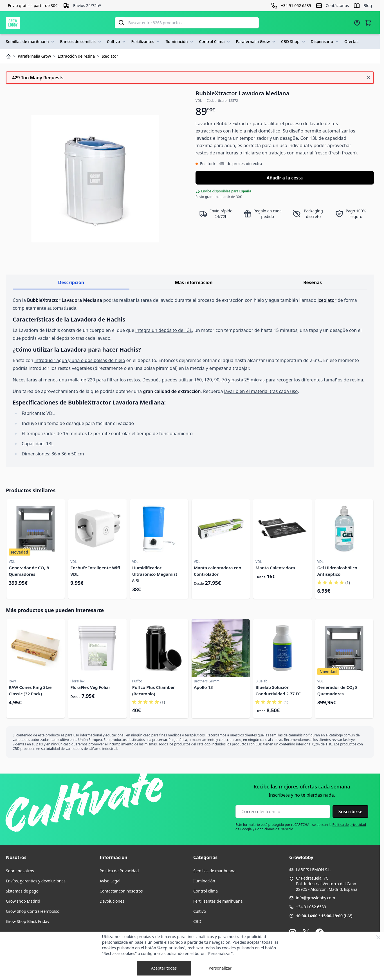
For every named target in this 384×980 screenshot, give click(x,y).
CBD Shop (294, 42)
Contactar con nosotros (121, 891)
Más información (194, 282)
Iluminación (180, 42)
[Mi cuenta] (357, 23)
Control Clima (215, 42)
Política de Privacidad (119, 871)
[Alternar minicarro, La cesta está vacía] (368, 23)
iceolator (327, 300)
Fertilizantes (146, 42)
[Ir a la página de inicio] (13, 23)
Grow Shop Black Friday (28, 921)
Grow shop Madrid (23, 901)
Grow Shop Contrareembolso (33, 911)
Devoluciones (112, 901)
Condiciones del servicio (274, 829)
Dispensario (325, 42)
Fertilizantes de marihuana (218, 901)
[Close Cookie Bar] (378, 937)
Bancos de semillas (81, 42)
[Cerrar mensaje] (369, 78)
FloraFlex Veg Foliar (90, 687)
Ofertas (351, 41)
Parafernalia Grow (256, 42)
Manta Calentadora (275, 568)
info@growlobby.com (315, 898)
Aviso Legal (110, 881)
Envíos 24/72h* (87, 5)
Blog (368, 5)
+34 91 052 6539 (311, 907)
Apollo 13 (203, 687)
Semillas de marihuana (31, 42)
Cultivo (117, 42)
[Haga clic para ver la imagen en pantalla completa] (95, 179)
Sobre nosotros (20, 871)
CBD (197, 921)
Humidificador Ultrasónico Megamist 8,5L (155, 574)
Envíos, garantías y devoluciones (36, 881)
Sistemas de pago (22, 891)
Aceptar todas (164, 968)
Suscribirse (350, 812)
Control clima (206, 891)
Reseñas (313, 282)
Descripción (71, 282)
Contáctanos (337, 5)
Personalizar (220, 968)
